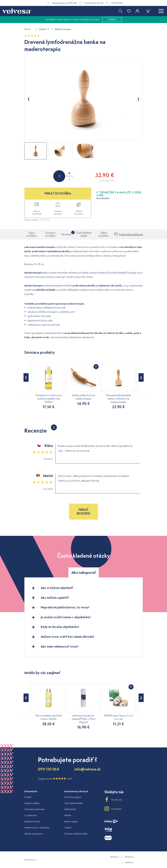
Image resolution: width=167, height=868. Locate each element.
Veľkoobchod (70, 809)
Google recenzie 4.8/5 (55, 779)
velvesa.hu (129, 857)
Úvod (27, 29)
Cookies (68, 828)
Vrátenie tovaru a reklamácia (37, 828)
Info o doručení (103, 198)
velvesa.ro (129, 862)
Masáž (42, 29)
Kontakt (28, 797)
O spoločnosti (31, 815)
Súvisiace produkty (50, 234)
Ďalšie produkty (104, 234)
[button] (26, 377)
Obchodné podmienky (35, 809)
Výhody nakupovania (34, 834)
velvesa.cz (115, 857)
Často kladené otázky (84, 234)
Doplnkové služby (32, 821)
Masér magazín (71, 821)
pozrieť (112, 19)
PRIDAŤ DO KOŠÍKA (58, 193)
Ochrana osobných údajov (76, 834)
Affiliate (68, 815)
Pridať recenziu (84, 511)
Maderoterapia (63, 29)
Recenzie (66, 233)
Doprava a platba (32, 803)
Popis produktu (32, 234)
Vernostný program (73, 797)
